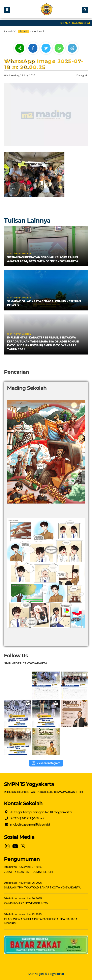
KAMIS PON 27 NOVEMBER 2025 (26, 903)
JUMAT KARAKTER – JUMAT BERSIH (28, 872)
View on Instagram (46, 763)
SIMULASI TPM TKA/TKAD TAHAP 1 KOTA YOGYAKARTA (42, 887)
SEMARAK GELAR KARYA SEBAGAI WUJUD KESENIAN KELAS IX (44, 303)
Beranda (24, 31)
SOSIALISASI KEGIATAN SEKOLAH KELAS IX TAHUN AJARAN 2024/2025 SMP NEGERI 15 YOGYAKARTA (43, 259)
